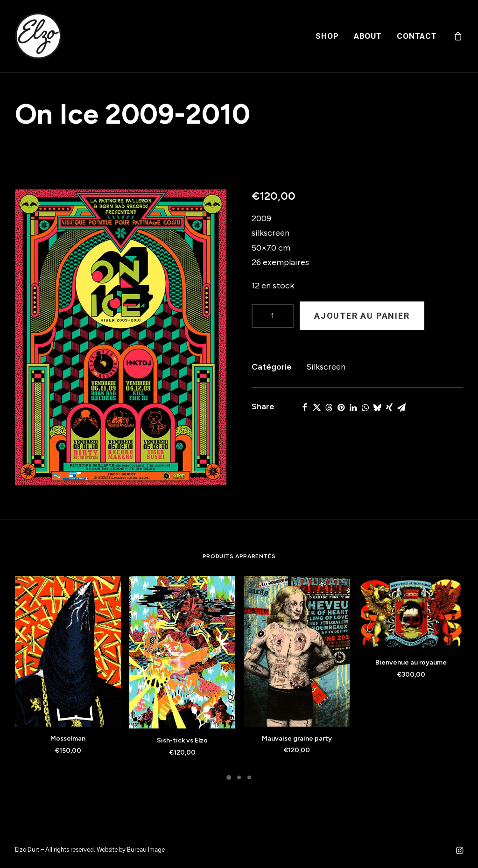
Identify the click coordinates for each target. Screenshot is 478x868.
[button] (121, 337)
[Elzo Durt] (38, 36)
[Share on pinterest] (341, 407)
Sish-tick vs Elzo (182, 740)
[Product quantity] (273, 316)
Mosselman (68, 738)
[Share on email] (401, 407)
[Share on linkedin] (353, 407)
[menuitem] (327, 36)
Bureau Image (146, 850)
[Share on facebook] (304, 407)
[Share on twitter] (316, 407)
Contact (417, 36)
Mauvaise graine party (297, 738)
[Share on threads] (329, 407)
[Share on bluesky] (377, 407)
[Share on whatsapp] (365, 407)
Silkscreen (326, 367)
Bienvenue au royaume (411, 662)
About (368, 36)
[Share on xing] (389, 407)
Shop (327, 36)
